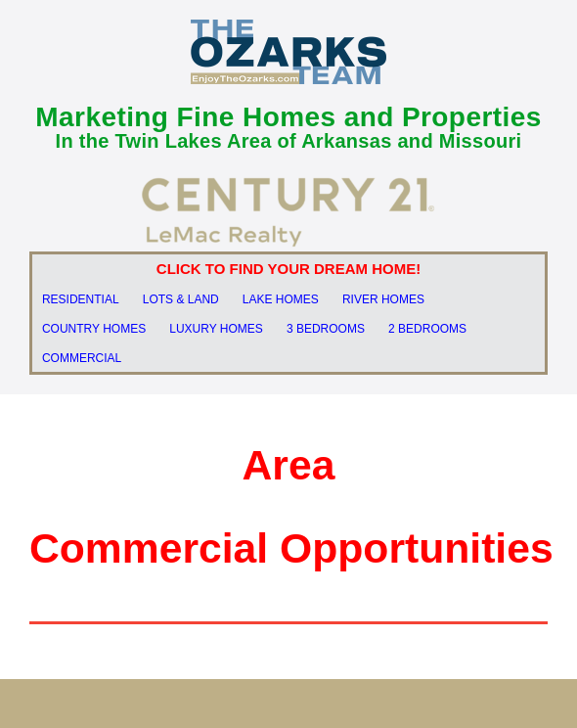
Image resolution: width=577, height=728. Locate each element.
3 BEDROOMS (326, 329)
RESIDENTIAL (81, 299)
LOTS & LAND (181, 299)
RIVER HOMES (383, 299)
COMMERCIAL (82, 358)
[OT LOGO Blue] (288, 27)
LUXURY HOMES (216, 329)
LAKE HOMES (281, 299)
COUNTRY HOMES (94, 329)
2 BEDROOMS (427, 329)
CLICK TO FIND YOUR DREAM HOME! (288, 269)
